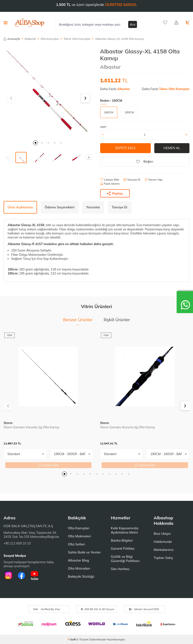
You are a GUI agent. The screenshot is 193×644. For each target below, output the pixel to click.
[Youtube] (34, 575)
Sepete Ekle (125, 148)
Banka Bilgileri (122, 540)
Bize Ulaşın (162, 534)
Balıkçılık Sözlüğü (81, 576)
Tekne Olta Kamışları (77, 39)
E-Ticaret (83, 639)
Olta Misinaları (79, 568)
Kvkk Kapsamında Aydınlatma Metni (125, 530)
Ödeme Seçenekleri (59, 207)
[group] (48, 93)
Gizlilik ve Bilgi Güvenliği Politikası (125, 559)
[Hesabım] (176, 23)
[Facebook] (21, 575)
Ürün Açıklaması (20, 207)
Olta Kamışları (50, 39)
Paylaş (115, 193)
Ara (133, 24)
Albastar (111, 67)
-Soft (72, 639)
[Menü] (6, 23)
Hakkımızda (163, 542)
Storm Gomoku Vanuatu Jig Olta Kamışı (31, 427)
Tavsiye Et (132, 180)
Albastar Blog (78, 560)
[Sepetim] (187, 23)
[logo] (30, 23)
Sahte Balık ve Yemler (84, 552)
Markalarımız (164, 550)
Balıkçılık (30, 39)
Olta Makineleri (79, 536)
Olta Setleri (76, 544)
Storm (8, 423)
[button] (35, 143)
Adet (103, 127)
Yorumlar (93, 207)
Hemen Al (172, 148)
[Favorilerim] (165, 23)
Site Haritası (120, 569)
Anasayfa (12, 39)
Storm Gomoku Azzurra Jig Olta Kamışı (128, 427)
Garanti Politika (123, 548)
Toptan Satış (163, 558)
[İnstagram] (8, 575)
